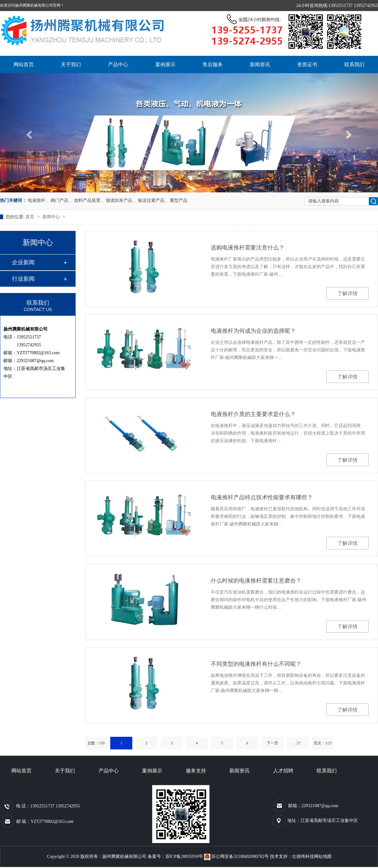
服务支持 (196, 771)
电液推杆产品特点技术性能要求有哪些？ (262, 497)
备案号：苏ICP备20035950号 (175, 856)
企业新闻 (23, 262)
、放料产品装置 (85, 200)
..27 (298, 743)
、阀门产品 (57, 200)
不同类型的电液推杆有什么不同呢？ (256, 664)
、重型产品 (176, 200)
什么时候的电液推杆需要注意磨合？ (256, 581)
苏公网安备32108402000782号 (237, 856)
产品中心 (118, 65)
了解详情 (347, 293)
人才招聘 (283, 771)
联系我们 (354, 65)
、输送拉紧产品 (149, 200)
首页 (31, 217)
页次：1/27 (323, 743)
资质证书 (307, 65)
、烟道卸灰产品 (117, 200)
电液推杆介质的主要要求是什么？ (253, 414)
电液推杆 (37, 200)
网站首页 (24, 65)
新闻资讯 (260, 65)
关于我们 (71, 65)
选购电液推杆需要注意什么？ (248, 248)
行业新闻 (23, 279)
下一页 (272, 743)
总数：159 (96, 743)
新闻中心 (52, 217)
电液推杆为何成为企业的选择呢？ (253, 331)
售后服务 (213, 65)
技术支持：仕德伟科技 (292, 856)
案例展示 (165, 65)
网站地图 (323, 856)
